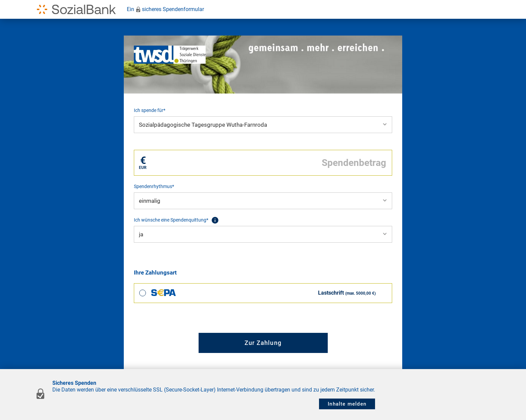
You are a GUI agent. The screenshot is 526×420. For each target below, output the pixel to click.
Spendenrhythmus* (154, 186)
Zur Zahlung (263, 343)
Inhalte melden (347, 404)
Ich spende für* (150, 110)
